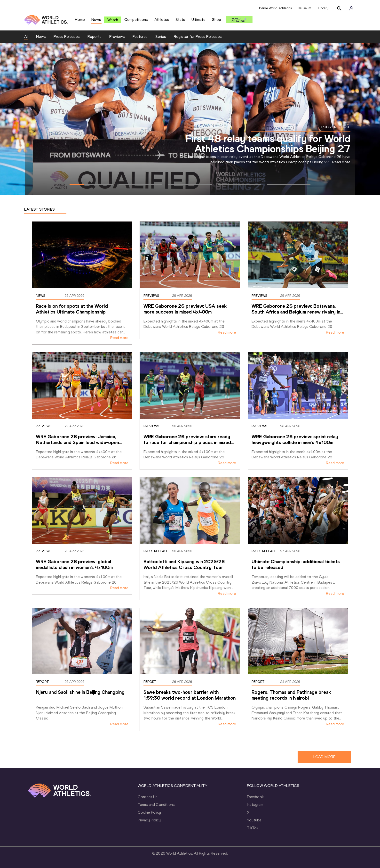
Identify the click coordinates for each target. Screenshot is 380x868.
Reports (95, 37)
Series (161, 37)
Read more (341, 162)
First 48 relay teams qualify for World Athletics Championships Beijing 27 (268, 144)
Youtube (254, 820)
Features (140, 37)
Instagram (255, 805)
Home (80, 20)
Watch (113, 20)
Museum (305, 8)
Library (323, 8)
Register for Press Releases (198, 37)
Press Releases (67, 37)
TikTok (253, 828)
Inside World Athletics (275, 8)
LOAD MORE (324, 757)
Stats (180, 20)
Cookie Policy (149, 812)
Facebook (255, 797)
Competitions (136, 20)
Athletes (162, 20)
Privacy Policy (149, 820)
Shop (217, 20)
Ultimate (198, 20)
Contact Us (148, 797)
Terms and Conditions (156, 805)
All (26, 37)
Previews (117, 37)
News (96, 20)
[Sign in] (351, 8)
